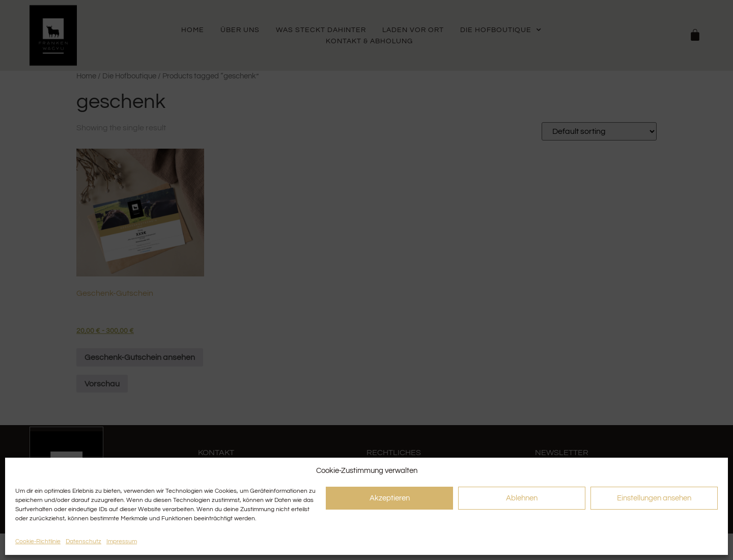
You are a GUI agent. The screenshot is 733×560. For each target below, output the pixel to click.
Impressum (122, 541)
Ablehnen (522, 498)
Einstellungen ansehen (654, 498)
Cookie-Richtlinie (38, 541)
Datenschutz (83, 541)
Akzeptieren (390, 498)
